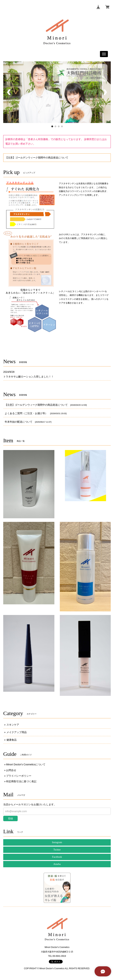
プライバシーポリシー (19, 776)
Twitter (57, 850)
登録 (10, 818)
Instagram (57, 842)
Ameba (57, 864)
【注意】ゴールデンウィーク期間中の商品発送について (37, 158)
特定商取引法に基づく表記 (21, 781)
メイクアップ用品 (17, 732)
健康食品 (12, 740)
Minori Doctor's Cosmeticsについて (26, 764)
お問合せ (11, 770)
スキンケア (13, 725)
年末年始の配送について (19, 422)
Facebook (57, 857)
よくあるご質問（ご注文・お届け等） (26, 413)
